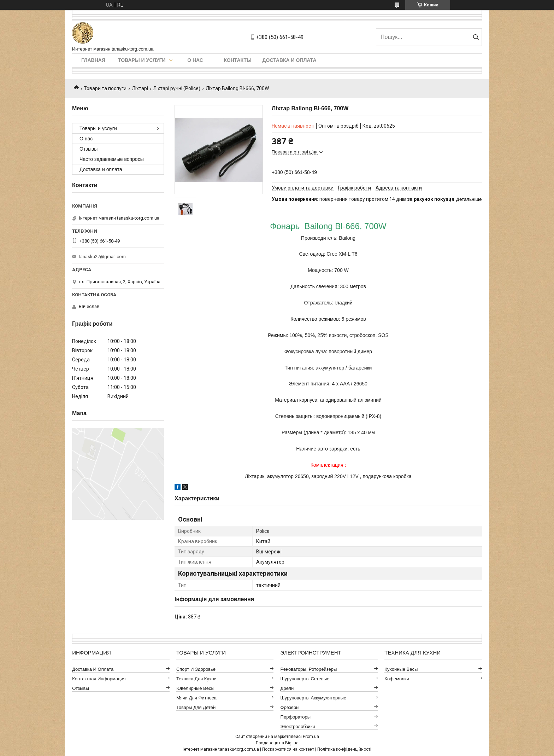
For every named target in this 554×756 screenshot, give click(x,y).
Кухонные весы (401, 669)
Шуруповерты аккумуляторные (313, 698)
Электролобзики (298, 726)
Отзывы (89, 149)
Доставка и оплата (290, 60)
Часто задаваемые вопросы (112, 159)
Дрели (287, 688)
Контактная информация (99, 679)
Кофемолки (397, 679)
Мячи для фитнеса (196, 698)
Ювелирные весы (195, 688)
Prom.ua (311, 737)
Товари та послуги (105, 88)
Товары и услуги (142, 60)
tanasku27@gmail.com (102, 257)
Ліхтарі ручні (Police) (177, 88)
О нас (195, 60)
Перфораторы (296, 717)
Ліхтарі (140, 88)
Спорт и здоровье (196, 669)
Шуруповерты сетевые (305, 679)
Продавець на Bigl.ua (277, 743)
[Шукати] (476, 37)
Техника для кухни (196, 679)
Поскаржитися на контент (288, 749)
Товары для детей (196, 707)
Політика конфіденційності (344, 749)
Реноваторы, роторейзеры (309, 669)
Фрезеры (290, 707)
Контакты (237, 60)
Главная (93, 60)
